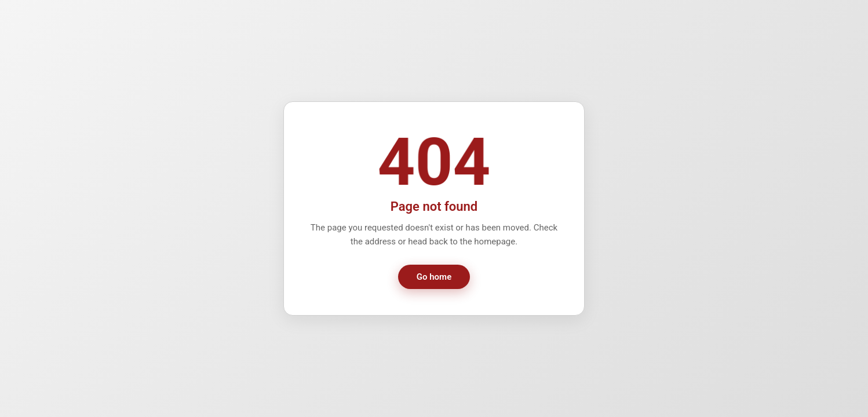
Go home (434, 277)
